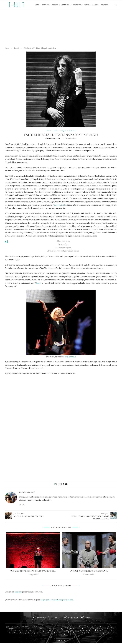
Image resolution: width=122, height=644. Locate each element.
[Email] (85, 618)
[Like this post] (56, 485)
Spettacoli (66, 5)
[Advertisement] (61, 28)
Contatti (104, 5)
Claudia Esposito (53, 139)
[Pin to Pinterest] (64, 485)
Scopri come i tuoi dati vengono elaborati (57, 600)
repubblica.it (70, 357)
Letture (45, 5)
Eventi (87, 5)
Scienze (55, 5)
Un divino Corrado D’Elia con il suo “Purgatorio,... (33, 572)
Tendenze (77, 5)
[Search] (116, 5)
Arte (37, 5)
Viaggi (95, 5)
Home (7, 49)
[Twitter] (54, 618)
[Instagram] (70, 618)
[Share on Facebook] (59, 485)
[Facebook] (39, 618)
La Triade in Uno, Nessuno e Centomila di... (89, 572)
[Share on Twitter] (61, 485)
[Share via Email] (66, 485)
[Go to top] (61, 641)
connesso (18, 592)
